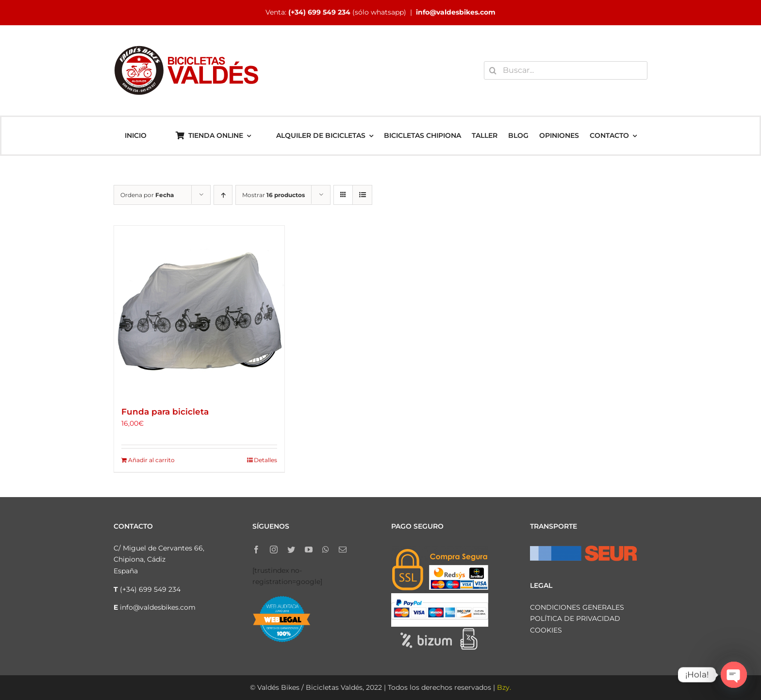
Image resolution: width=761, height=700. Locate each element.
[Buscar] (493, 70)
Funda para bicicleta (165, 412)
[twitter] (291, 550)
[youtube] (309, 550)
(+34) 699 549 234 (319, 12)
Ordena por (147, 195)
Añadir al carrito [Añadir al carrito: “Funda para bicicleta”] (151, 460)
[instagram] (274, 550)
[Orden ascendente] (223, 195)
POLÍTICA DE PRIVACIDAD (575, 618)
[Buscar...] (566, 70)
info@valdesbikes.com (456, 12)
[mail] (343, 550)
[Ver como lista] (362, 195)
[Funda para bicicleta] (199, 311)
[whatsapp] (326, 550)
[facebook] (256, 550)
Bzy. (504, 687)
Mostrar (273, 195)
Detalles (265, 460)
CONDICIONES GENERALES (577, 607)
